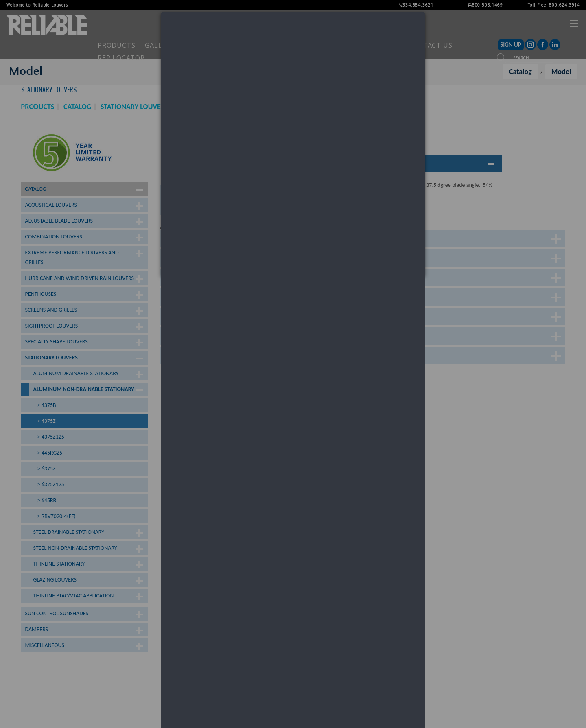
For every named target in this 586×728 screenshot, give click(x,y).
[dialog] (293, 144)
